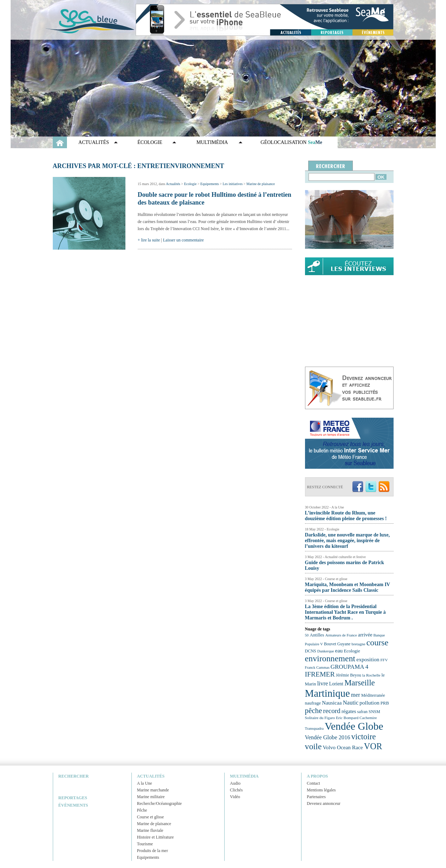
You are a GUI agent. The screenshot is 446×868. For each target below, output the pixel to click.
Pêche (142, 810)
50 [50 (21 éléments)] (307, 635)
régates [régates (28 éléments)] (349, 711)
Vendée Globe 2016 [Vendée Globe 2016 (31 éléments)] (328, 738)
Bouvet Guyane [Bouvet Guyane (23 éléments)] (337, 644)
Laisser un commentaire (183, 240)
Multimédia (212, 142)
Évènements (73, 805)
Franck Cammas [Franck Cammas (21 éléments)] (317, 667)
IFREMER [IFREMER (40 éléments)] (320, 674)
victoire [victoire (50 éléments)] (363, 737)
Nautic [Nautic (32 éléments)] (351, 703)
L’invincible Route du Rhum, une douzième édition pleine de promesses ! (346, 516)
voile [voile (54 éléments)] (314, 746)
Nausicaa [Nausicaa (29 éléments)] (332, 703)
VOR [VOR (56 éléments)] (373, 746)
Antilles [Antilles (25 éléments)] (317, 635)
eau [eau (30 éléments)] (339, 650)
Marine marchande (153, 790)
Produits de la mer (153, 851)
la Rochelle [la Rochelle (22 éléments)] (371, 675)
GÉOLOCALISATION (292, 142)
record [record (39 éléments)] (332, 711)
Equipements (210, 184)
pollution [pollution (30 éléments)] (369, 703)
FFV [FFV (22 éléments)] (384, 660)
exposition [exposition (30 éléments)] (368, 659)
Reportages (73, 798)
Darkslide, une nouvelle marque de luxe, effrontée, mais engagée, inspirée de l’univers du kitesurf (348, 541)
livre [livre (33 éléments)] (323, 683)
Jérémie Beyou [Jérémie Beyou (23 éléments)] (348, 675)
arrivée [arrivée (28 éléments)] (365, 635)
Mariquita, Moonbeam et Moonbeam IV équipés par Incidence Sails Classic (348, 587)
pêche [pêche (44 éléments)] (314, 711)
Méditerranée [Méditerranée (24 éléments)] (373, 695)
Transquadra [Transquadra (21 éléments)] (314, 728)
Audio (235, 783)
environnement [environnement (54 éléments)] (330, 658)
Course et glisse (151, 817)
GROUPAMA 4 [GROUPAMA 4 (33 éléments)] (349, 667)
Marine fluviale (150, 830)
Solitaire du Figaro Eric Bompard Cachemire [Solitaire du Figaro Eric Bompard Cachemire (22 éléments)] (341, 718)
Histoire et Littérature (156, 837)
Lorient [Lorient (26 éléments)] (336, 684)
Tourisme (145, 844)
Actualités (94, 142)
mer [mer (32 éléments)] (356, 695)
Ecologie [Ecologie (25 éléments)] (352, 651)
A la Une (145, 783)
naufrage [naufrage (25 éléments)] (313, 703)
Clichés (236, 790)
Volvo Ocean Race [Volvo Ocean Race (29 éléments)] (343, 747)
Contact (313, 783)
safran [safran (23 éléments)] (362, 712)
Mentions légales (321, 790)
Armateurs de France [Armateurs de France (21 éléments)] (341, 635)
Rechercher (74, 776)
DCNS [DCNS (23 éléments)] (311, 651)
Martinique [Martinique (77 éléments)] (328, 693)
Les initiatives (232, 184)
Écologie (150, 142)
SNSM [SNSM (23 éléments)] (375, 712)
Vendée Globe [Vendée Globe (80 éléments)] (354, 726)
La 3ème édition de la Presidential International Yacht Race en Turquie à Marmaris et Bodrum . (345, 612)
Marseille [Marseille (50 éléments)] (360, 683)
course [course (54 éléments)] (377, 642)
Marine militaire (151, 797)
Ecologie (190, 184)
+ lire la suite (149, 240)
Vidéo (235, 797)
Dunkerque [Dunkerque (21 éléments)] (325, 651)
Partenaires (316, 797)
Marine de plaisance (261, 184)
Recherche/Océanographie (160, 803)
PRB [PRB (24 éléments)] (385, 703)
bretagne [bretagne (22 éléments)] (358, 644)
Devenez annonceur (324, 803)
